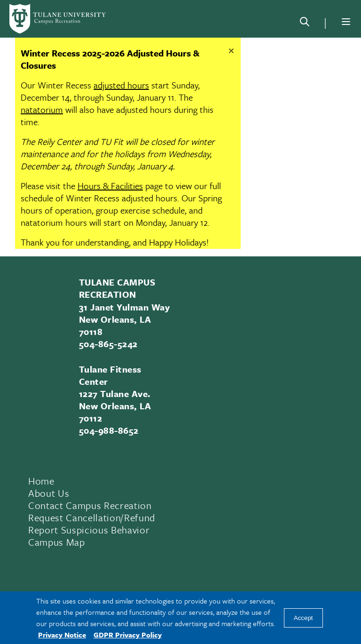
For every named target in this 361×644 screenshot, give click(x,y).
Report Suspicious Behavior (89, 530)
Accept (303, 618)
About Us (49, 493)
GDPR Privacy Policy (128, 635)
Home (41, 481)
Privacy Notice (62, 635)
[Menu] (346, 22)
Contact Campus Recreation (90, 505)
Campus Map (57, 542)
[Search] (305, 24)
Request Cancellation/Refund (92, 517)
